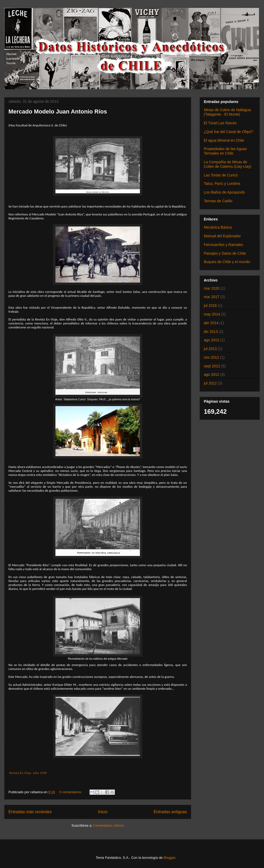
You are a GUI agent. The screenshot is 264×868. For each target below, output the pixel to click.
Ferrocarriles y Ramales (223, 245)
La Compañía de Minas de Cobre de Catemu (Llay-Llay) (228, 164)
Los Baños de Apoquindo (224, 192)
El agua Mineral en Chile (224, 140)
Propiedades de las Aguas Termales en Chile (225, 151)
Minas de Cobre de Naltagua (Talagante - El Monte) (227, 112)
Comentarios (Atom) (109, 825)
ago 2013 (211, 340)
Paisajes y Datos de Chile (225, 253)
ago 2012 (211, 374)
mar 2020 (212, 288)
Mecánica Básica (218, 227)
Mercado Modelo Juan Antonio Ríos (58, 112)
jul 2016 (210, 305)
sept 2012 (212, 366)
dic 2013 (211, 332)
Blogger (169, 858)
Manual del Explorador (222, 236)
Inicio (103, 812)
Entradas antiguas (170, 812)
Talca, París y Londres (222, 184)
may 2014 (212, 314)
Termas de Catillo (218, 201)
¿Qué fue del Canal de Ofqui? (228, 132)
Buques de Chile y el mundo (227, 262)
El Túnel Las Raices (220, 123)
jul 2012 (210, 383)
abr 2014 (211, 323)
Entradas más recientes (30, 812)
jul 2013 (210, 349)
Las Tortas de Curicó (221, 175)
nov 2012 (211, 357)
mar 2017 (212, 297)
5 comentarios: (71, 792)
